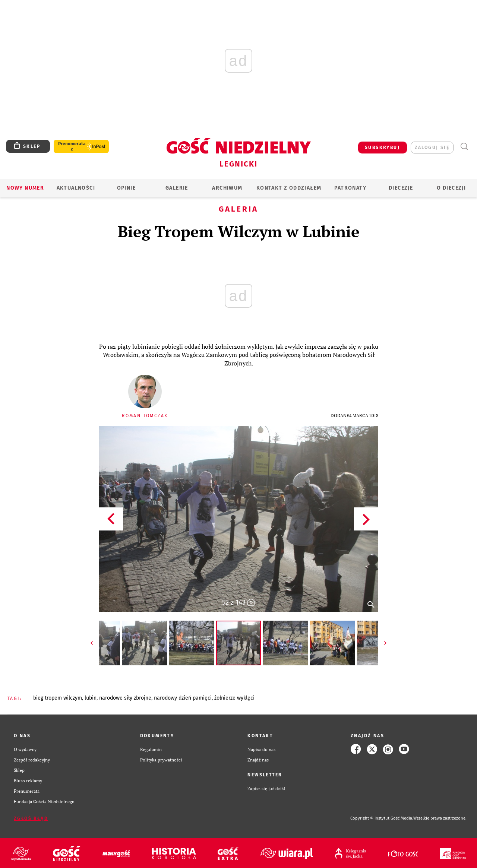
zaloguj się (432, 148)
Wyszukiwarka (464, 147)
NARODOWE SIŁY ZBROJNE (125, 698)
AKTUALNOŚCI (76, 188)
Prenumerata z (72, 146)
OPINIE (126, 188)
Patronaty (350, 188)
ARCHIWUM (227, 188)
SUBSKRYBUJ (382, 148)
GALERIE (177, 188)
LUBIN (91, 698)
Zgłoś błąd (31, 818)
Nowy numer (25, 188)
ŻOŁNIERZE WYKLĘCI (234, 698)
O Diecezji (451, 188)
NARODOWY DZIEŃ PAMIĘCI (183, 698)
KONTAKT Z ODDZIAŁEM (289, 188)
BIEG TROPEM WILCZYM (58, 698)
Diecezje (401, 188)
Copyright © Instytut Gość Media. (382, 818)
